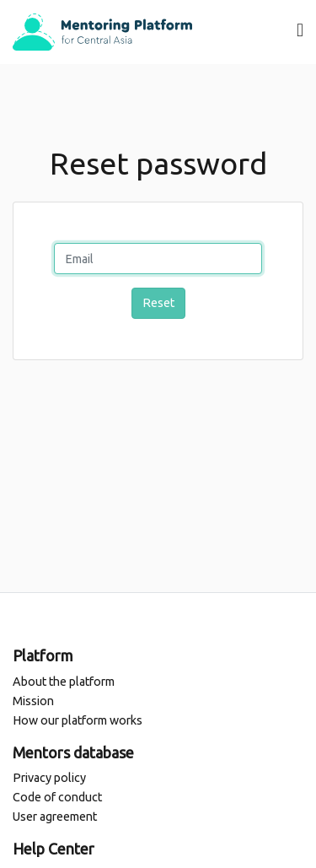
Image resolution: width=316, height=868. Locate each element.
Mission (33, 701)
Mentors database (73, 752)
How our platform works (78, 720)
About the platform (64, 682)
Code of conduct (57, 797)
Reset (158, 303)
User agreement (55, 817)
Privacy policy (49, 778)
